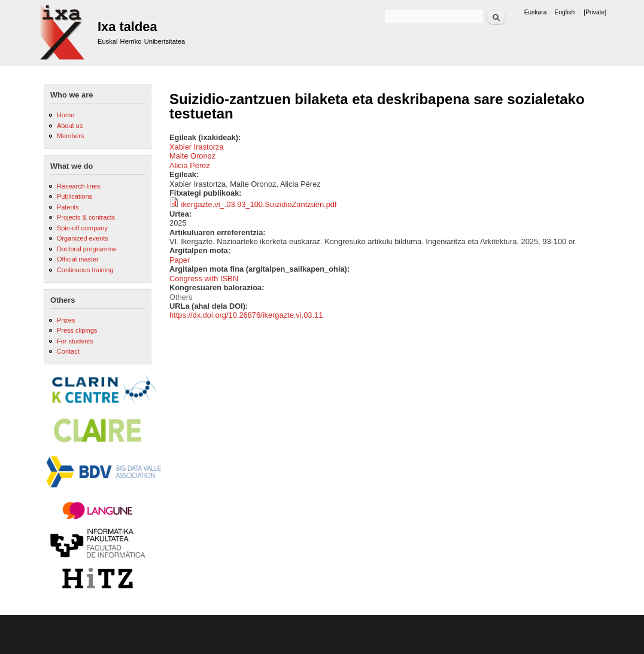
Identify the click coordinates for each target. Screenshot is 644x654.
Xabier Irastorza (197, 147)
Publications (75, 196)
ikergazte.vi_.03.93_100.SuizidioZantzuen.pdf (259, 204)
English (565, 12)
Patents (68, 207)
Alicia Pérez (190, 165)
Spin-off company (82, 228)
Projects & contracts (86, 217)
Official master (78, 259)
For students (75, 341)
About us (70, 126)
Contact (68, 351)
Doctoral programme (87, 249)
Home (66, 115)
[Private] (595, 12)
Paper (180, 260)
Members (71, 136)
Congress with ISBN (204, 279)
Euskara (536, 12)
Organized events (83, 238)
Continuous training (85, 270)
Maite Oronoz (192, 156)
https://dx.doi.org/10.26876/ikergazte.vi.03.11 (246, 315)
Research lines (78, 186)
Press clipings (77, 330)
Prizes (66, 320)
